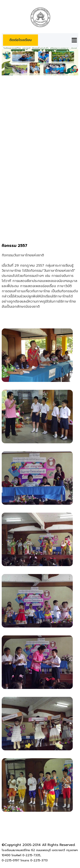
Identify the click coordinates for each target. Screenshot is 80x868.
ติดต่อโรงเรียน (20, 40)
